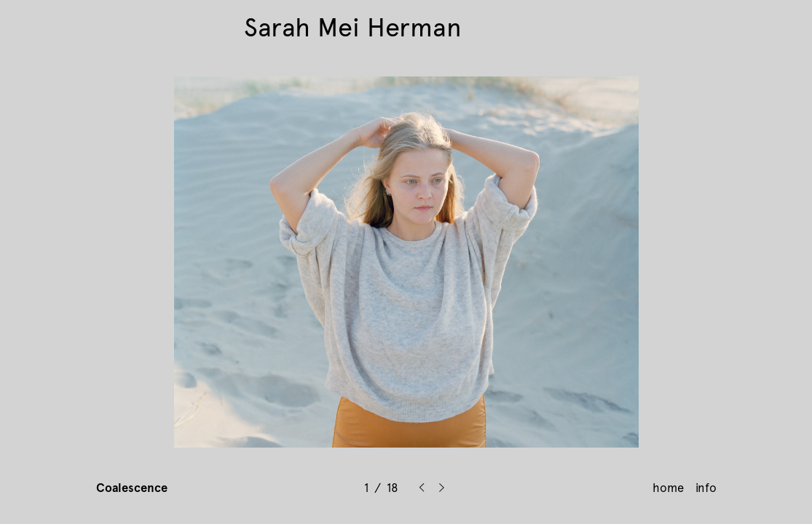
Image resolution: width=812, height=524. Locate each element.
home (668, 488)
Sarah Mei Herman (353, 28)
